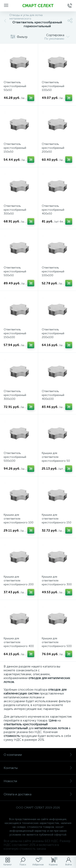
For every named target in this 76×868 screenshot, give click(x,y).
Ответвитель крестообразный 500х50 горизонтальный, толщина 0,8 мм (15, 275)
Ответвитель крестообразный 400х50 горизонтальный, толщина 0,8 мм (53, 214)
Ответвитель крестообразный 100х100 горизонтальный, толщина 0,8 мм (53, 275)
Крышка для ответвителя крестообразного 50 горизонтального (56, 459)
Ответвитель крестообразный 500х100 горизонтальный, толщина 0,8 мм (15, 461)
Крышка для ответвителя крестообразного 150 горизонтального (57, 521)
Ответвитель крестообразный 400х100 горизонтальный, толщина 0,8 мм (53, 399)
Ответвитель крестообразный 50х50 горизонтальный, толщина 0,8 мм (15, 90)
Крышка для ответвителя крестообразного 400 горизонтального (19, 644)
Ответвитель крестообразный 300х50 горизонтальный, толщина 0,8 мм (15, 214)
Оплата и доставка (38, 794)
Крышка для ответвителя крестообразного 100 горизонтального (19, 521)
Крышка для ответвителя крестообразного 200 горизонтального (19, 582)
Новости (38, 781)
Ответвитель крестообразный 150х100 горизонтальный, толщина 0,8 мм (15, 337)
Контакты (38, 768)
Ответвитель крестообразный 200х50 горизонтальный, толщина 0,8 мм (53, 152)
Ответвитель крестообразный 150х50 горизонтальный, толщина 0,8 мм (15, 152)
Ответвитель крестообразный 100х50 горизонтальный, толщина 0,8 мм (53, 90)
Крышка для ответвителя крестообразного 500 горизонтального (57, 644)
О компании (38, 755)
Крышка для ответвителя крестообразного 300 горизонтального (57, 582)
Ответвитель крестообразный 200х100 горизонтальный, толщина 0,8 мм (53, 337)
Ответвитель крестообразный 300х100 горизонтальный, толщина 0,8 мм (15, 399)
